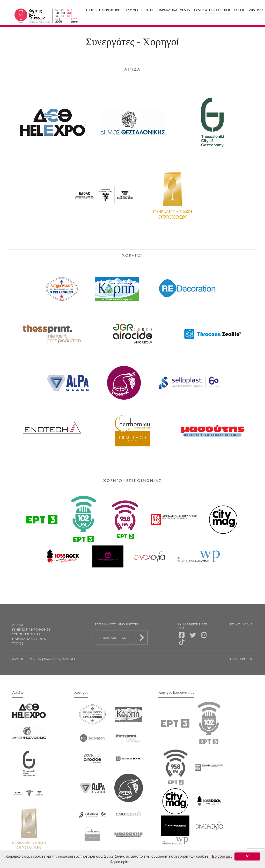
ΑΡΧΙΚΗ (19, 625)
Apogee (69, 659)
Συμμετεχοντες (140, 10)
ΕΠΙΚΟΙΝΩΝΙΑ (241, 625)
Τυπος (239, 10)
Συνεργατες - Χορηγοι (212, 10)
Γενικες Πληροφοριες (104, 10)
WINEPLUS (256, 10)
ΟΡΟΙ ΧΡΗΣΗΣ (241, 659)
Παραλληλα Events (174, 10)
